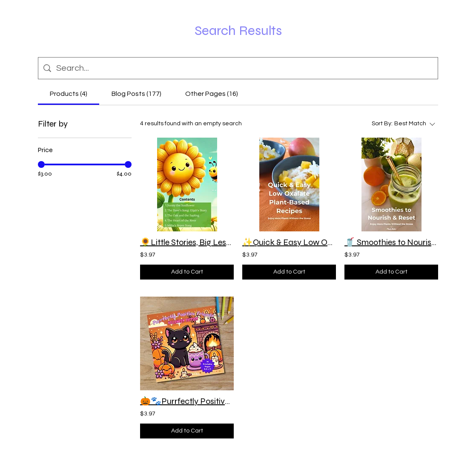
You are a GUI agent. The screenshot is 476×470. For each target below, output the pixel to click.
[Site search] (244, 68)
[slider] (41, 164)
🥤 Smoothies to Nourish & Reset (391, 242)
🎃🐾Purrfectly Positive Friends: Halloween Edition (187, 401)
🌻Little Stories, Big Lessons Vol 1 (187, 242)
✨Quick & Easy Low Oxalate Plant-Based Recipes (289, 242)
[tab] (69, 94)
